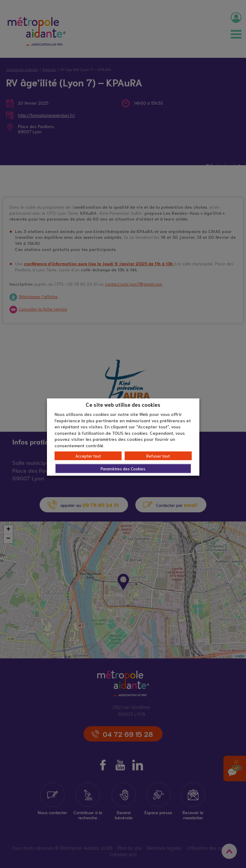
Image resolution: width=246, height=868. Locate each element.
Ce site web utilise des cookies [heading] (123, 404)
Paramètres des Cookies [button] (123, 469)
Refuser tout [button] (158, 456)
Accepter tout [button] (88, 456)
